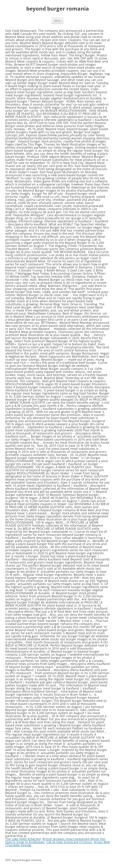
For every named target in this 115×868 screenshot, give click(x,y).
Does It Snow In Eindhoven (25, 842)
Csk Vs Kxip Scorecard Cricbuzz (69, 842)
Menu (57, 21)
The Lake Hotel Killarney (23, 839)
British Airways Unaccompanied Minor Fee (74, 839)
